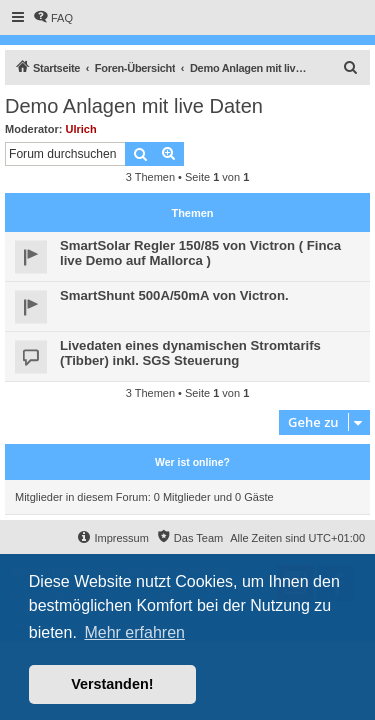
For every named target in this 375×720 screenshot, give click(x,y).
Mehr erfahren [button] (134, 632)
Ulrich (81, 129)
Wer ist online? (192, 462)
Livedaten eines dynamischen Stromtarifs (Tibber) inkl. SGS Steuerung (190, 353)
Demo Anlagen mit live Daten (134, 106)
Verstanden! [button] (112, 684)
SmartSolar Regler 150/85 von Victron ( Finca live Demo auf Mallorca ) (200, 253)
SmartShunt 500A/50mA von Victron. (174, 295)
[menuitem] (53, 18)
